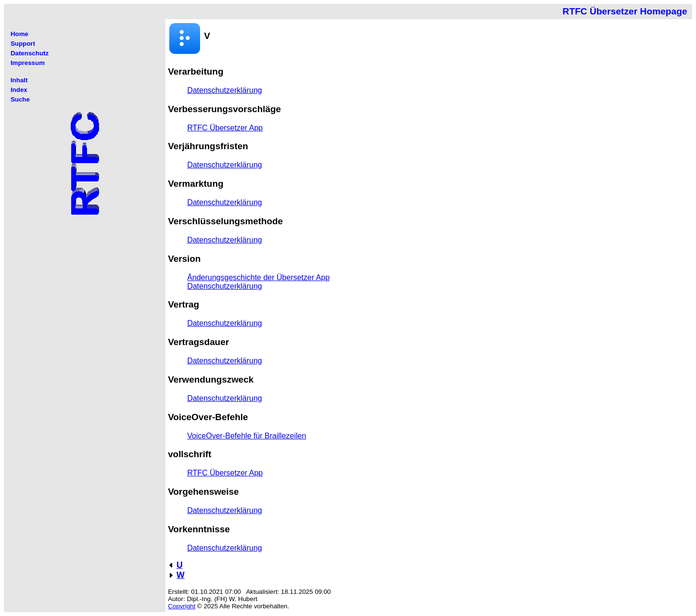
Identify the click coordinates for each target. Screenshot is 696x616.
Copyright (182, 606)
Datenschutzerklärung (225, 90)
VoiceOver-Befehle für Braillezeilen (247, 436)
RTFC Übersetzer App (225, 128)
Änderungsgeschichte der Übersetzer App (258, 277)
